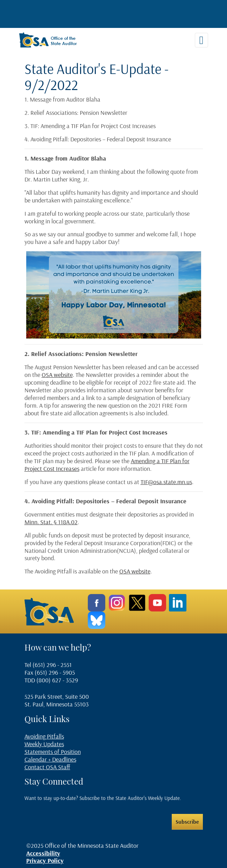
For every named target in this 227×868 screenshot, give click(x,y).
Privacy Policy (45, 860)
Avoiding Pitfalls (44, 736)
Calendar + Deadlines (50, 759)
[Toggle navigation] (201, 40)
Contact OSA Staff (47, 767)
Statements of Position (53, 752)
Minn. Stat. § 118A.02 (51, 522)
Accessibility (43, 853)
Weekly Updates (44, 744)
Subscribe (187, 822)
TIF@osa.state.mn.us (166, 482)
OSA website (57, 375)
